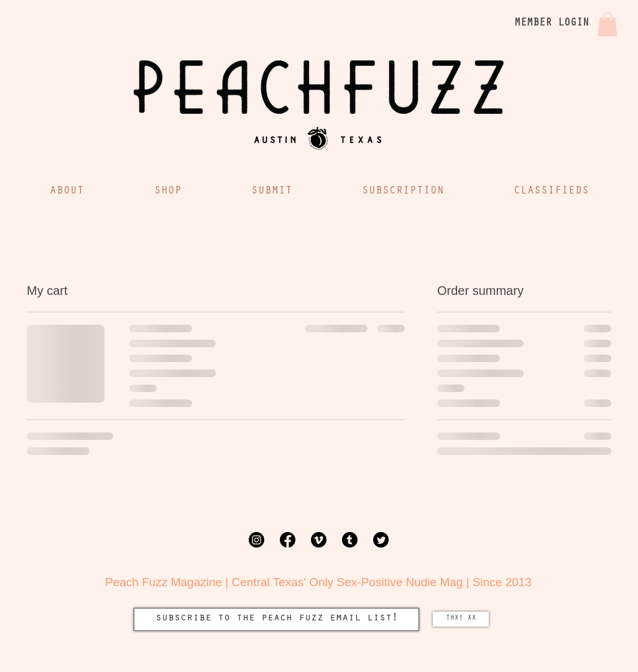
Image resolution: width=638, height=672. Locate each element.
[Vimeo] (319, 540)
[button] (608, 24)
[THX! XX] (461, 619)
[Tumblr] (350, 540)
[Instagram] (257, 540)
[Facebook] (288, 540)
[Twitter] (381, 540)
